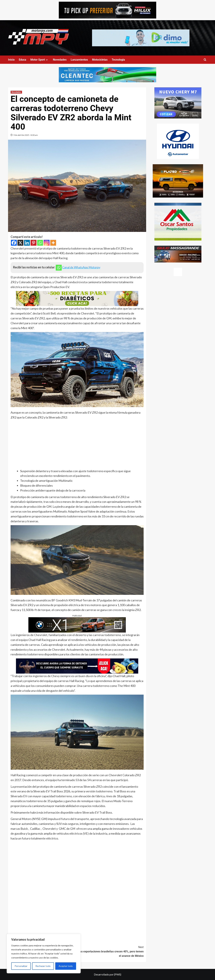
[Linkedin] (27, 243)
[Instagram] (47, 243)
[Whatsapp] (40, 243)
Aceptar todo (66, 966)
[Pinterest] (34, 243)
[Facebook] (14, 243)
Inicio (11, 60)
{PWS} (118, 974)
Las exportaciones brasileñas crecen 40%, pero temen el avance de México (110, 951)
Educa (23, 60)
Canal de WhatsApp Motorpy (81, 267)
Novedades (60, 60)
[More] (53, 243)
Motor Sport (40, 60)
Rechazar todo (43, 966)
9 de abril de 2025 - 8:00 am (26, 135)
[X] (20, 243)
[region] (44, 954)
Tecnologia (118, 60)
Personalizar (21, 966)
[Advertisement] (77, 445)
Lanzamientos (79, 60)
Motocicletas (100, 60)
